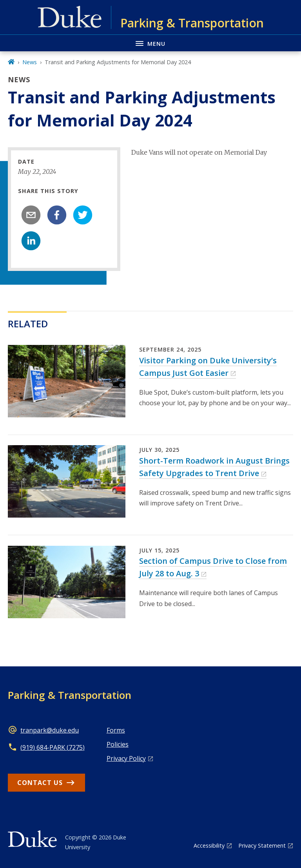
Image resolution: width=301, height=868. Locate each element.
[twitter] (83, 215)
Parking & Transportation (70, 695)
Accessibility (209, 845)
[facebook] (57, 215)
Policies (118, 744)
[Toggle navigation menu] (150, 43)
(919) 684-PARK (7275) (53, 747)
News (30, 62)
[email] (31, 215)
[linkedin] (31, 241)
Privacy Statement (262, 845)
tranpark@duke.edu (50, 730)
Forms (116, 730)
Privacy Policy (126, 758)
